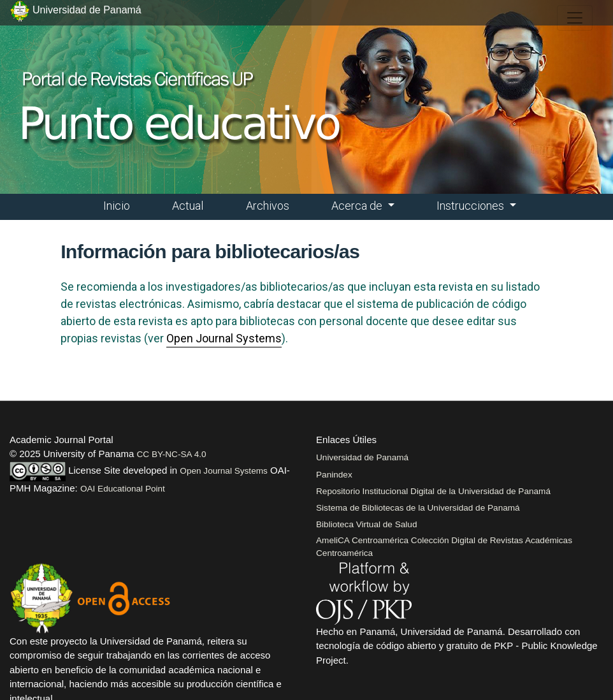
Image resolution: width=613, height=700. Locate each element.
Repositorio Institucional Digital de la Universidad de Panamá (433, 491)
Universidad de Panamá (362, 457)
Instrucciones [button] (472, 206)
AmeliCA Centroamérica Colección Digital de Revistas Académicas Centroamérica (444, 547)
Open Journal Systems (224, 338)
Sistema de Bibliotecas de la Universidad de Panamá (418, 508)
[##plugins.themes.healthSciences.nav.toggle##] (575, 18)
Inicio (117, 206)
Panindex (334, 475)
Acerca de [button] (358, 206)
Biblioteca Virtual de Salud (366, 524)
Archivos (268, 206)
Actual (188, 206)
